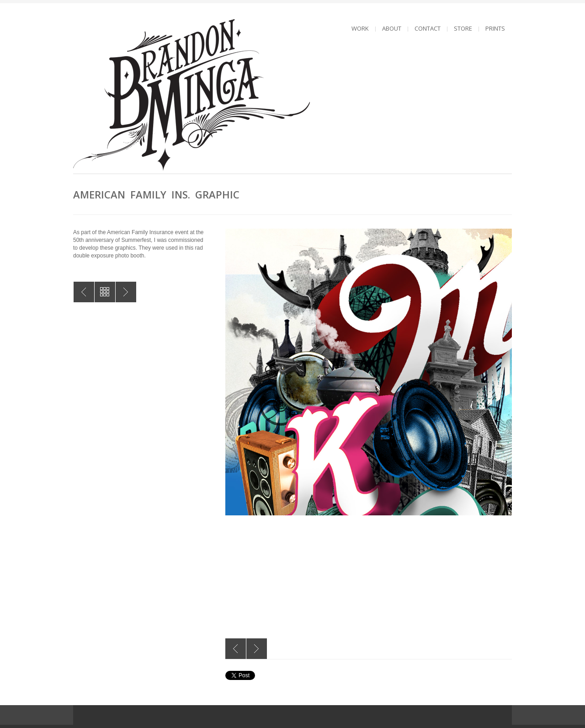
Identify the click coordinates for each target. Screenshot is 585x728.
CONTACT (428, 28)
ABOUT (392, 28)
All (105, 292)
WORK (360, 28)
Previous (236, 649)
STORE (463, 28)
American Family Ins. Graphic (84, 292)
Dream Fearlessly (126, 292)
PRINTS (495, 28)
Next (257, 649)
